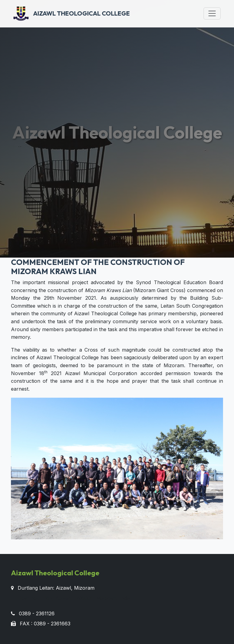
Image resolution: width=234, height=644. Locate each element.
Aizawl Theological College (72, 14)
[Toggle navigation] (212, 13)
